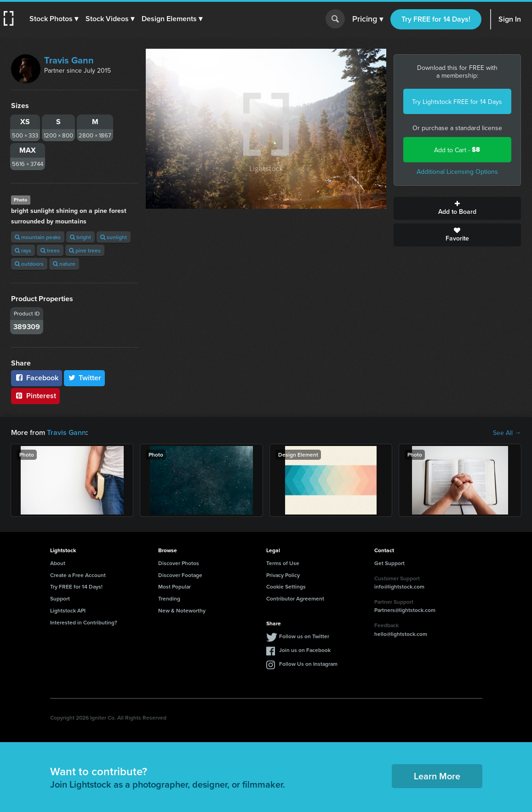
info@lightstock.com (399, 586)
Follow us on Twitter (304, 636)
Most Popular (174, 586)
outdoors (29, 264)
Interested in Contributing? (84, 622)
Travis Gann (69, 60)
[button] (54, 19)
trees (50, 250)
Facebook (37, 378)
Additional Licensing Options (457, 172)
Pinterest (35, 396)
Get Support (389, 563)
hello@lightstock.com (401, 634)
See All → (507, 433)
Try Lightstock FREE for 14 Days (457, 102)
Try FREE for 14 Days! (436, 19)
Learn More (437, 776)
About (58, 563)
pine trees (85, 250)
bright (80, 237)
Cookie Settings (286, 586)
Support (60, 598)
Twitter (85, 378)
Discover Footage (180, 575)
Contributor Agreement (295, 598)
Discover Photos (179, 563)
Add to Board (457, 208)
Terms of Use (283, 563)
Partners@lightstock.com (405, 610)
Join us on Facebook (305, 650)
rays (23, 250)
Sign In (510, 19)
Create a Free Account (78, 575)
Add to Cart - (457, 150)
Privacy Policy (283, 575)
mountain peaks (38, 237)
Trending (169, 598)
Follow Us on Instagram (308, 664)
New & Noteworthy (182, 610)
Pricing (368, 19)
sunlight (114, 237)
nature (64, 264)
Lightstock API (68, 610)
